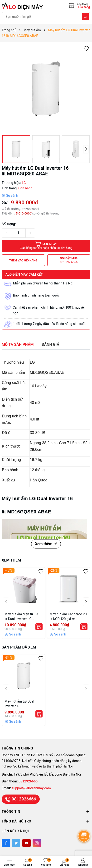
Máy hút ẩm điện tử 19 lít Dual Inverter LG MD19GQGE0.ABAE (21, 617)
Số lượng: (9, 224)
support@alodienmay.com (31, 788)
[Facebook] (6, 843)
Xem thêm (46, 544)
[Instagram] (37, 843)
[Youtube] (27, 843)
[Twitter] (16, 843)
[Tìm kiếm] (86, 17)
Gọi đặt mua (69, 260)
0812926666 (28, 781)
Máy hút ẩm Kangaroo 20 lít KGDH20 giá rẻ (68, 617)
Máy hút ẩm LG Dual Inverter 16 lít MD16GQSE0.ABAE (20, 704)
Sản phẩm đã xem (19, 647)
